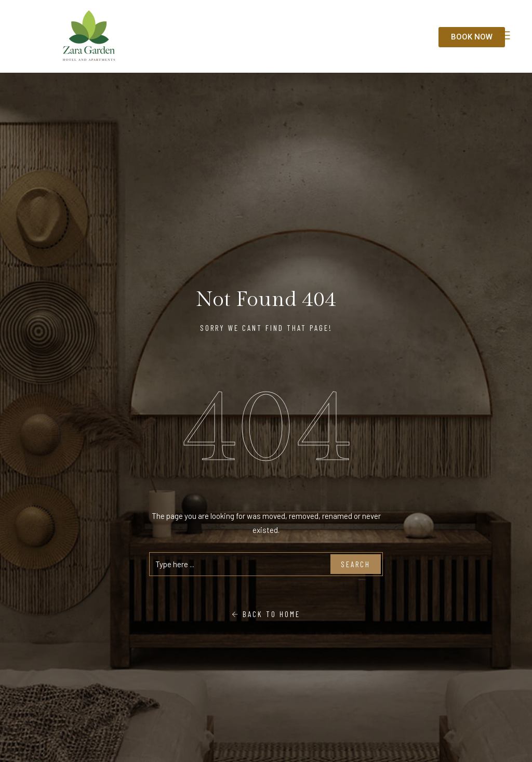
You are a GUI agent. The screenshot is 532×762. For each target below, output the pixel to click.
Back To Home (266, 614)
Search (356, 564)
